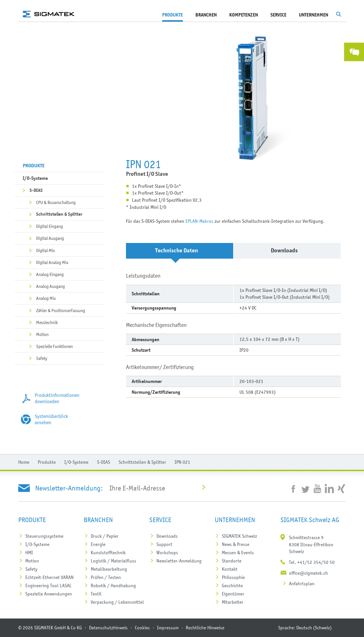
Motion (42, 334)
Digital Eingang (49, 226)
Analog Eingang (50, 274)
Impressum (168, 628)
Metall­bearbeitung (109, 569)
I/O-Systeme (35, 178)
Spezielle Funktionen (54, 346)
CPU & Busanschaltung (56, 202)
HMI (29, 553)
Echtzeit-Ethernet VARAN (49, 577)
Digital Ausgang (50, 238)
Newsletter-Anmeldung (179, 561)
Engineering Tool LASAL (48, 586)
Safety (42, 358)
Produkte (172, 15)
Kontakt (230, 569)
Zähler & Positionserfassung (61, 310)
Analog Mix (46, 298)
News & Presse (236, 544)
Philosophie (233, 577)
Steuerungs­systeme (44, 536)
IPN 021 (182, 462)
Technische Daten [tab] (182, 251)
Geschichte (232, 586)
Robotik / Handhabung (113, 586)
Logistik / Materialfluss (113, 561)
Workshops (167, 553)
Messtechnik (47, 322)
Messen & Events (238, 553)
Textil (96, 594)
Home (24, 462)
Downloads (167, 536)
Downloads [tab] (289, 251)
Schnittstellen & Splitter (59, 214)
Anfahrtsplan (302, 584)
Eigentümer (233, 594)
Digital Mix (45, 250)
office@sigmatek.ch (308, 573)
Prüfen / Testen (106, 577)
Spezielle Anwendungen (49, 594)
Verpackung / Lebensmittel (117, 602)
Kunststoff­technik (108, 553)
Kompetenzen (244, 15)
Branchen (206, 15)
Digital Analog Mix (52, 262)
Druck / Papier (105, 536)
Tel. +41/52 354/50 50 (312, 562)
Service (278, 15)
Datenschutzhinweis (108, 628)
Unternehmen (314, 15)
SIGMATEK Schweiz (239, 536)
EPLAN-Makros (199, 221)
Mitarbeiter (233, 602)
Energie (98, 544)
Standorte (232, 561)
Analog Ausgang (50, 286)
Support (164, 544)
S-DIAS (36, 190)
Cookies (142, 628)
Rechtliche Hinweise (205, 628)
